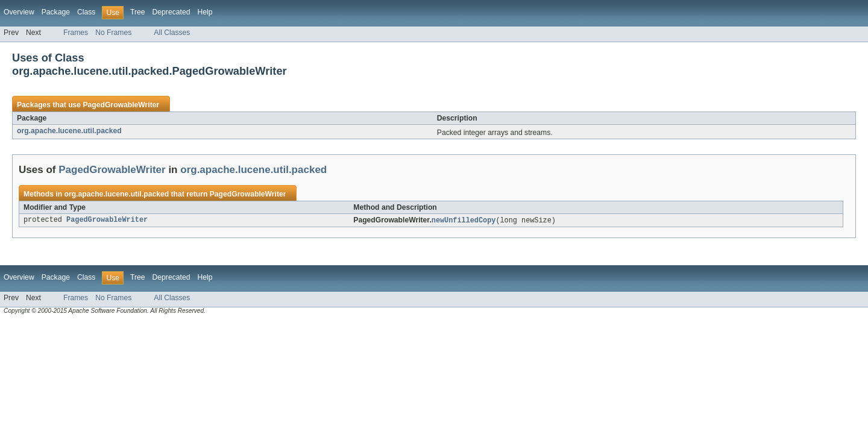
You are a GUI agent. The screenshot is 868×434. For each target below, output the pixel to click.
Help (205, 12)
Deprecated (171, 12)
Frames (76, 33)
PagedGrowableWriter (121, 105)
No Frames (113, 33)
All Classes (172, 33)
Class (86, 12)
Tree (138, 12)
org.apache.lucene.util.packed (69, 131)
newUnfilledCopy (464, 221)
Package (56, 12)
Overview (19, 12)
